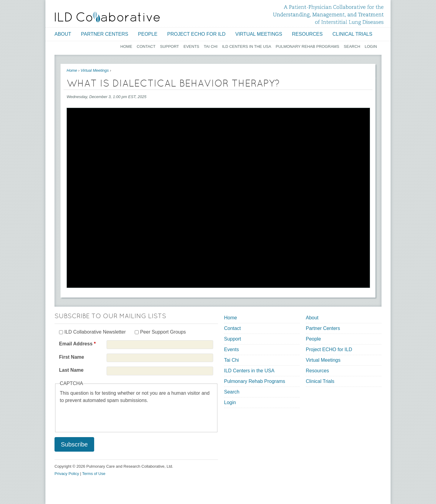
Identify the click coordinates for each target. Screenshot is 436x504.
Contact (146, 46)
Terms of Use (94, 474)
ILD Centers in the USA (246, 46)
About (63, 34)
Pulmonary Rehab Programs (308, 46)
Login (371, 46)
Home (126, 46)
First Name (72, 357)
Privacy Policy (67, 474)
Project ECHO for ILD (196, 34)
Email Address (77, 344)
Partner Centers (105, 34)
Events (191, 46)
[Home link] (107, 17)
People (148, 34)
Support (169, 46)
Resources (307, 34)
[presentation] (106, 416)
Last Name (71, 370)
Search (352, 46)
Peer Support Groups (163, 332)
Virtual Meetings (259, 34)
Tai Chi (211, 46)
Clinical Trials (352, 34)
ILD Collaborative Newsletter (95, 332)
